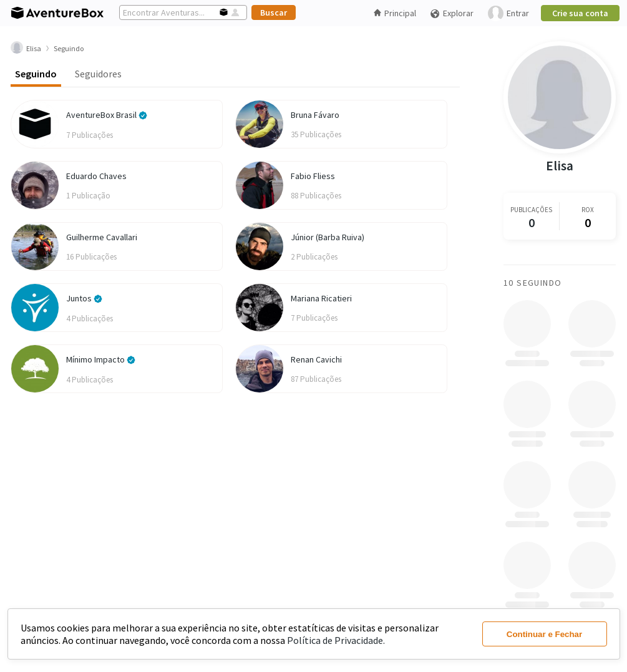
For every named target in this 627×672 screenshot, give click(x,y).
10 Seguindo (532, 283)
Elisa (560, 166)
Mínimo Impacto (101, 359)
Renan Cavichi (316, 359)
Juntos (84, 298)
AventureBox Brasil (107, 115)
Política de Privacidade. (336, 640)
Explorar (452, 13)
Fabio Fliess (313, 176)
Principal (395, 13)
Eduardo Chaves (96, 176)
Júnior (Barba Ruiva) (328, 237)
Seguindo (36, 74)
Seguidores (98, 74)
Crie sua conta (580, 13)
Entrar (508, 13)
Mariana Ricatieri (321, 298)
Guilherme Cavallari (102, 237)
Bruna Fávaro (315, 115)
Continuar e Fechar (544, 634)
